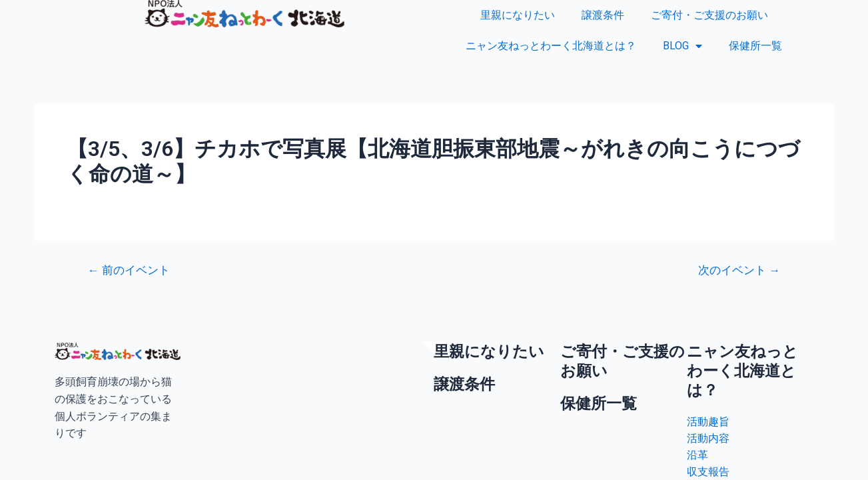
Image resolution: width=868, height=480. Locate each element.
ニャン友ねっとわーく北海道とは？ (551, 46)
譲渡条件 (603, 15)
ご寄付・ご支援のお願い (709, 15)
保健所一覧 (755, 46)
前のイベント (129, 270)
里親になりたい (518, 15)
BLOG (682, 46)
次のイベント (739, 270)
